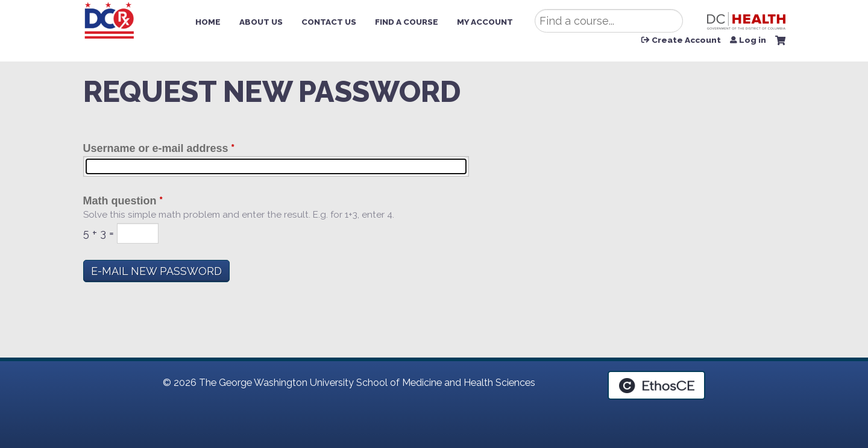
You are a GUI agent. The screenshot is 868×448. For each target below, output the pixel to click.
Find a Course (407, 22)
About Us (261, 22)
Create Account (686, 40)
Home (208, 22)
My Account (485, 22)
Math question (120, 201)
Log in (753, 40)
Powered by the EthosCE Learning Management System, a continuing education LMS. (656, 385)
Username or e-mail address (156, 148)
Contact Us (329, 22)
